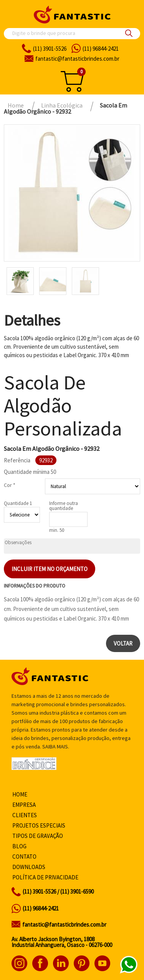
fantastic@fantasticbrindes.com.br (64, 925)
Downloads (29, 867)
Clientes (25, 815)
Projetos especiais (39, 825)
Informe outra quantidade (64, 506)
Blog (19, 846)
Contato (24, 857)
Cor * (10, 485)
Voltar (123, 643)
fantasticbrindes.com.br (77, 59)
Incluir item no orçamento (50, 569)
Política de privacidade (45, 877)
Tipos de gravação (38, 836)
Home (20, 794)
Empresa (24, 805)
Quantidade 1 (18, 503)
